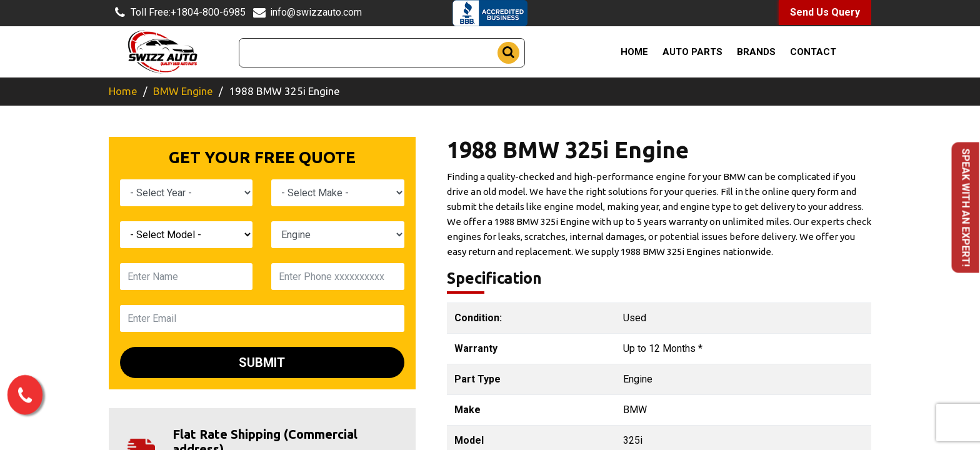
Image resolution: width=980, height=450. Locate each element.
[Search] (382, 53)
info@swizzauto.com (305, 12)
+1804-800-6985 (177, 12)
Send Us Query (825, 12)
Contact (813, 52)
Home (634, 52)
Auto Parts (692, 52)
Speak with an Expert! (966, 208)
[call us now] (25, 397)
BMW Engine (183, 91)
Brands (756, 52)
